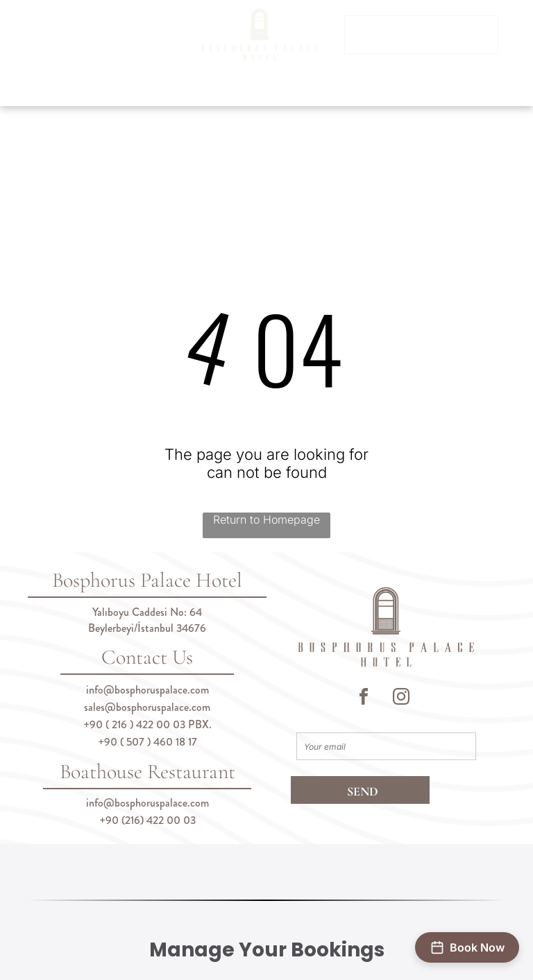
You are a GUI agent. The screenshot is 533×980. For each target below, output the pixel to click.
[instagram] (401, 699)
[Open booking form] (467, 947)
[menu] (31, 58)
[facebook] (364, 699)
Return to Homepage (266, 519)
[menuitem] (122, 91)
